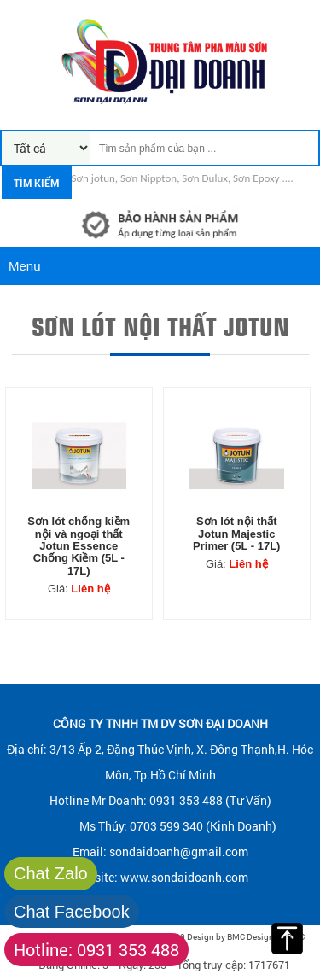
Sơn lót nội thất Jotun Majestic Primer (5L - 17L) (236, 534)
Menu (25, 266)
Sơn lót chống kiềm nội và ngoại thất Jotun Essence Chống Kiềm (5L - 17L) (79, 546)
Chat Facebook (72, 912)
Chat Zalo (51, 873)
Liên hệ (90, 589)
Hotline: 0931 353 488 (96, 949)
